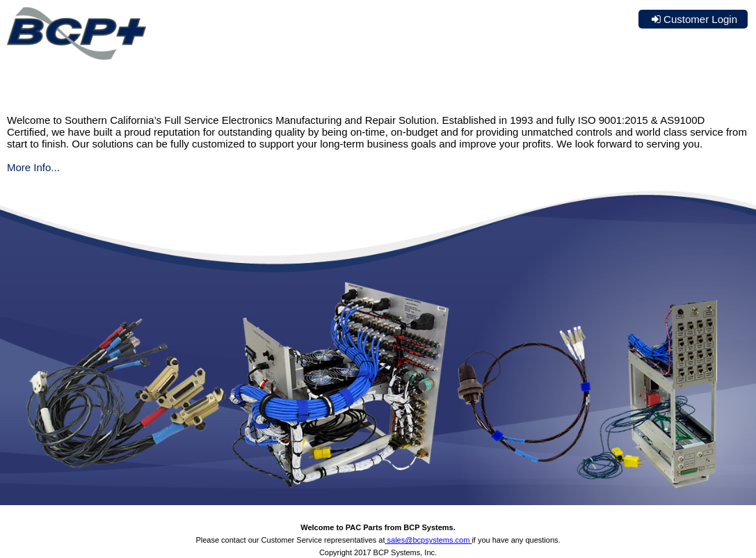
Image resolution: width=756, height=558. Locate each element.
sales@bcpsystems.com (429, 540)
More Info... (33, 167)
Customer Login (700, 19)
